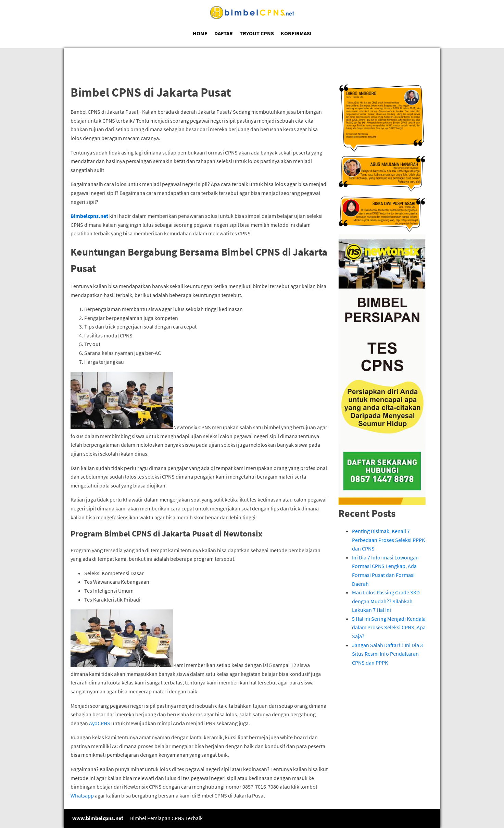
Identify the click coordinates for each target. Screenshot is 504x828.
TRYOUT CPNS (257, 33)
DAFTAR (224, 33)
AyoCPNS (100, 723)
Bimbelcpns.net (89, 216)
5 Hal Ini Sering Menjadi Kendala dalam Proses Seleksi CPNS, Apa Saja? (389, 627)
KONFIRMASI (296, 33)
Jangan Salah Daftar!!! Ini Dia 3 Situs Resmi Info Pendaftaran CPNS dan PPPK (387, 654)
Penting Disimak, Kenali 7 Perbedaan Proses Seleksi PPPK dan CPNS (388, 540)
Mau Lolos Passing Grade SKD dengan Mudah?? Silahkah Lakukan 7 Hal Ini (386, 601)
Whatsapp (82, 795)
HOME (200, 33)
